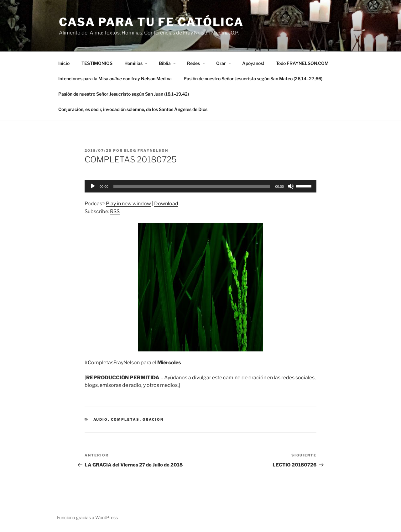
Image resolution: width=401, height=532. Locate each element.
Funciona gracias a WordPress (87, 517)
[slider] (192, 186)
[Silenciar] (291, 186)
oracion (153, 419)
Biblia (168, 63)
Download (166, 204)
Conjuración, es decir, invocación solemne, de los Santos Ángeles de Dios (133, 109)
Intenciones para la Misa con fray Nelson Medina (115, 79)
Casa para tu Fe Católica (151, 22)
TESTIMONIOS (97, 63)
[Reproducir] (93, 186)
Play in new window (128, 204)
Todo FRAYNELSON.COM (302, 63)
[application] (200, 186)
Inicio (64, 63)
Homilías (136, 63)
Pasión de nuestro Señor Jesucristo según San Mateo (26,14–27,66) (253, 79)
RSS (115, 211)
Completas (125, 419)
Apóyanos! (253, 63)
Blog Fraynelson (146, 150)
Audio (101, 419)
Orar (224, 63)
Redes (196, 63)
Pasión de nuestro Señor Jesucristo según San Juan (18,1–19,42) (124, 94)
